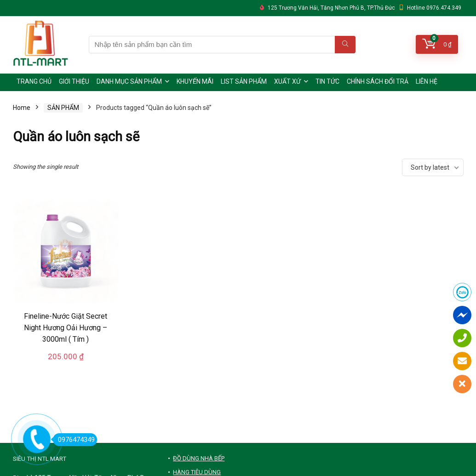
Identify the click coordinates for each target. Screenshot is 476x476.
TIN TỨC (327, 81)
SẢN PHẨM (63, 108)
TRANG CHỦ (34, 81)
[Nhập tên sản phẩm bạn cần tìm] (345, 45)
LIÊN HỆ (427, 81)
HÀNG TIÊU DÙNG (197, 472)
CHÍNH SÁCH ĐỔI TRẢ (378, 81)
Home (22, 108)
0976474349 (74, 440)
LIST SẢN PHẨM (244, 81)
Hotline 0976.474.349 (434, 8)
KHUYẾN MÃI (195, 81)
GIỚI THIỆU (74, 81)
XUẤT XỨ (287, 81)
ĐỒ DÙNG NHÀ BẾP (199, 458)
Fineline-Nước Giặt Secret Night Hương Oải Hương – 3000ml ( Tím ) (66, 328)
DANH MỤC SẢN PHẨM (129, 81)
